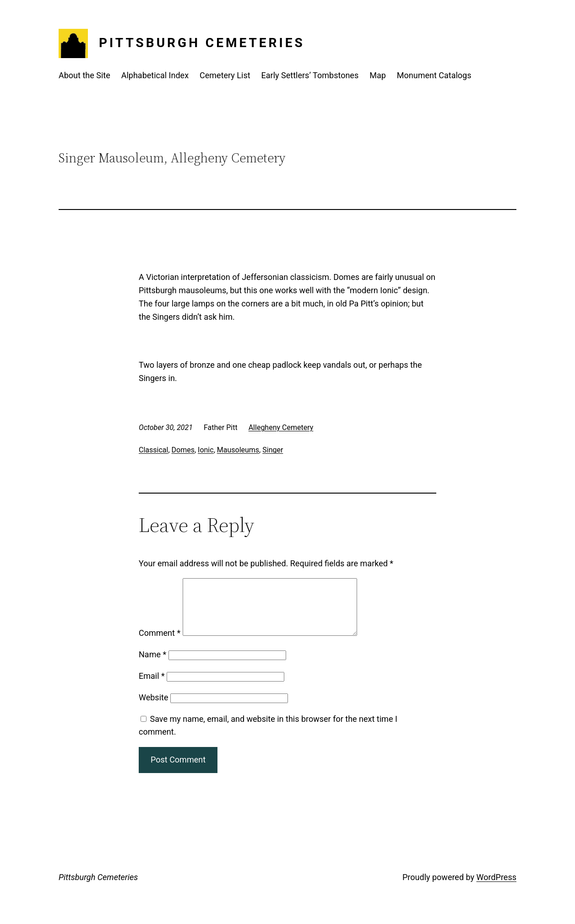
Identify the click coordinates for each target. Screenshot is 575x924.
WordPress (496, 888)
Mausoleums (238, 450)
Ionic (206, 450)
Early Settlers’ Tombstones (310, 75)
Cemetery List (225, 75)
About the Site (84, 75)
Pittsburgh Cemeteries (202, 43)
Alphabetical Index (155, 75)
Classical (153, 450)
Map (378, 75)
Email (152, 687)
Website (153, 708)
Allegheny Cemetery (281, 427)
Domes (183, 450)
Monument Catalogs (434, 75)
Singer (273, 450)
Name (152, 665)
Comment (160, 644)
